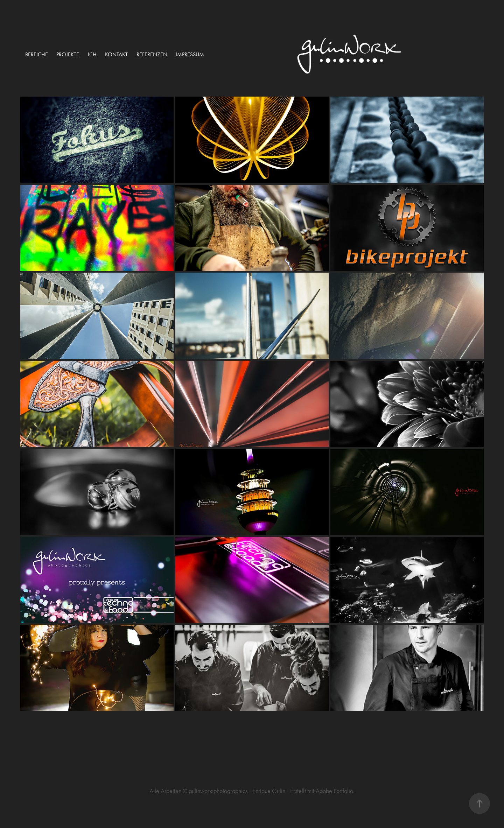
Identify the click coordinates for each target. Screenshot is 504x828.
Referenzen (152, 54)
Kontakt (116, 54)
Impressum (190, 54)
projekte (68, 54)
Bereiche (37, 54)
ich (92, 54)
